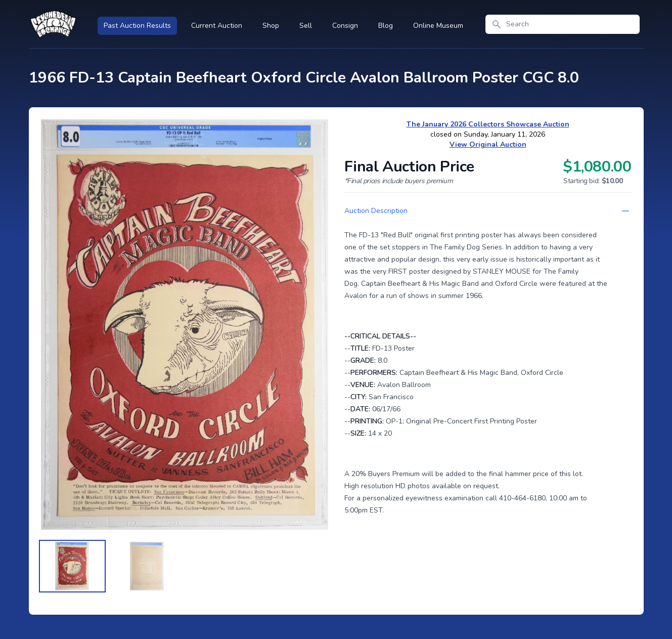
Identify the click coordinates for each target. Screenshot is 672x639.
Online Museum (438, 26)
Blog (386, 26)
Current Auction (217, 26)
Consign (345, 26)
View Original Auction (488, 144)
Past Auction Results (137, 26)
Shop (271, 26)
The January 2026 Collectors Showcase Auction (488, 124)
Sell (306, 26)
